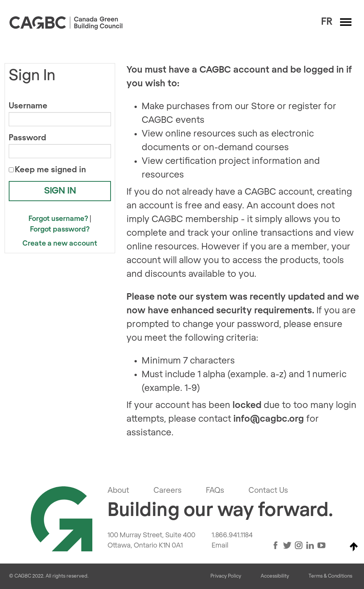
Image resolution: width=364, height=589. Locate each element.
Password (28, 138)
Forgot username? (58, 219)
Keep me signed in (50, 170)
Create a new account (60, 244)
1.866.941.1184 (232, 535)
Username (28, 106)
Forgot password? (60, 229)
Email (220, 546)
